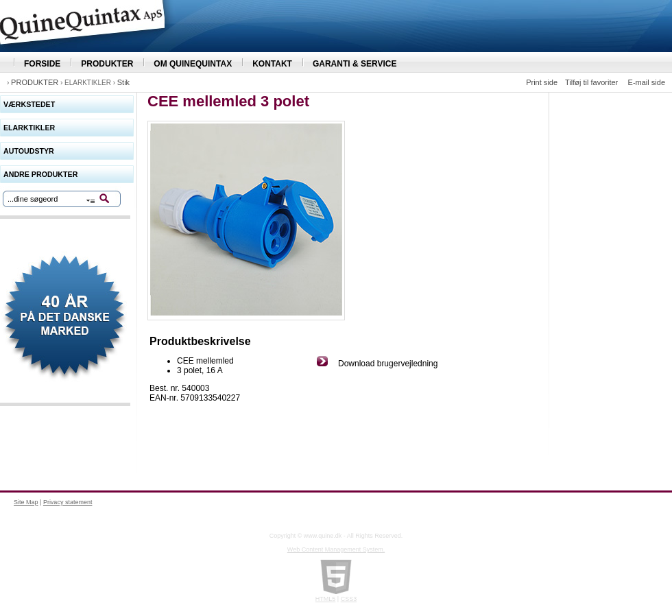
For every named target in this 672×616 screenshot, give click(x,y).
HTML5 (326, 599)
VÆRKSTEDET (29, 104)
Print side (542, 82)
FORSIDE (42, 64)
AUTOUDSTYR (29, 151)
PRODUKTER (107, 64)
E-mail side (647, 82)
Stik (123, 82)
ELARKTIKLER (29, 128)
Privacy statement (68, 502)
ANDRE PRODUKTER (40, 174)
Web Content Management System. (336, 549)
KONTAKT (272, 64)
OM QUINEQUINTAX (193, 64)
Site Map (26, 502)
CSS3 (349, 599)
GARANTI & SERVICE (355, 64)
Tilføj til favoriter (591, 82)
